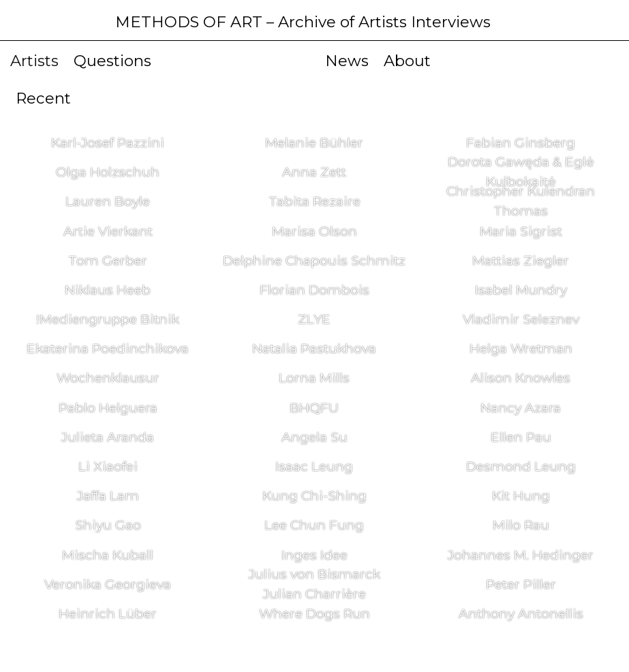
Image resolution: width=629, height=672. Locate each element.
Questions (112, 61)
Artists (34, 61)
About (407, 61)
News (347, 61)
